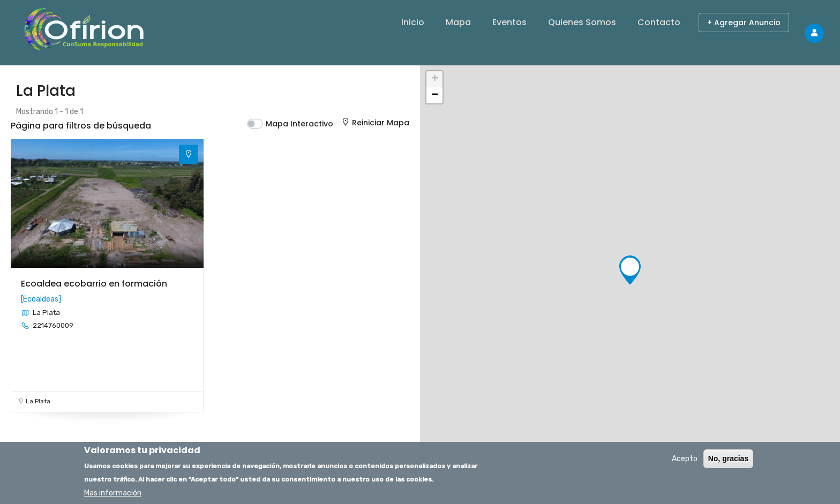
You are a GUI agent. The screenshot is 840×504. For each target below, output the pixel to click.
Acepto (685, 459)
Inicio (413, 22)
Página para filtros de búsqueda (81, 126)
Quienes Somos (582, 22)
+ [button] (435, 79)
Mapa (458, 22)
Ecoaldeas (41, 299)
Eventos (509, 22)
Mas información (113, 493)
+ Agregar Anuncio (744, 22)
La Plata (38, 401)
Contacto (659, 22)
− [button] (435, 95)
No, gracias (728, 458)
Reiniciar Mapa (375, 123)
